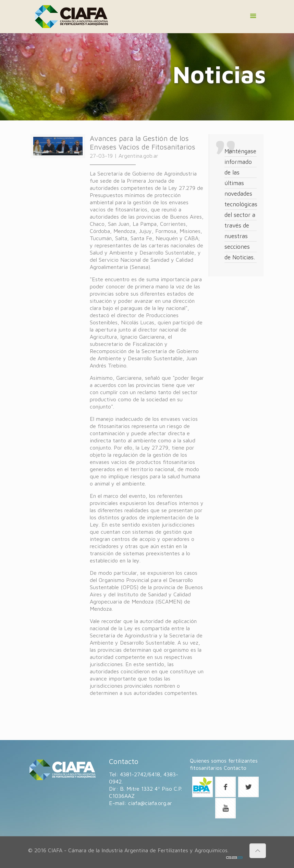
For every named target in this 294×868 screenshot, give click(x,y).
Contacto (235, 768)
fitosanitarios (206, 768)
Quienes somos (208, 761)
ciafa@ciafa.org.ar (150, 803)
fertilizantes (243, 761)
